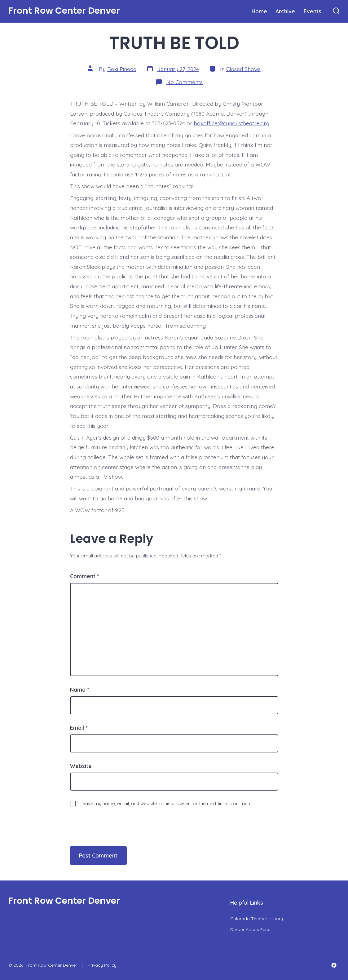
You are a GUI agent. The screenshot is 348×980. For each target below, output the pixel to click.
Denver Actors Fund (250, 929)
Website (81, 766)
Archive (285, 11)
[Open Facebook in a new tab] (334, 965)
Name (79, 690)
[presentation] (112, 820)
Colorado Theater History (257, 919)
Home (259, 11)
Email (79, 728)
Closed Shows (243, 69)
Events (313, 11)
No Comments (185, 82)
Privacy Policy (102, 965)
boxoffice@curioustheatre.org (231, 123)
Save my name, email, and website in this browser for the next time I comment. (167, 803)
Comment (84, 576)
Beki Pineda (122, 69)
